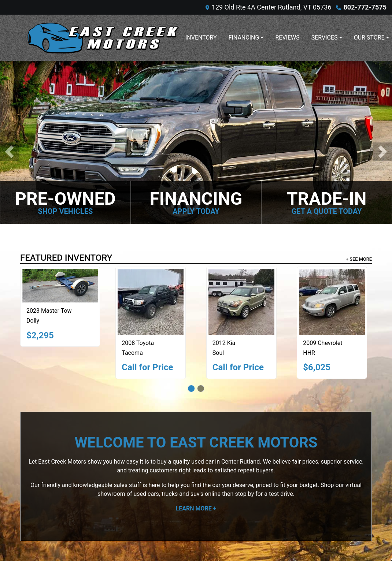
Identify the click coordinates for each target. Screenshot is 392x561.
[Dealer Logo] (103, 38)
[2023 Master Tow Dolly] (60, 286)
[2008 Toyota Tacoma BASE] (151, 302)
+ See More (359, 259)
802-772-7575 (365, 7)
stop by (244, 494)
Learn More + (196, 508)
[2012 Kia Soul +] (241, 302)
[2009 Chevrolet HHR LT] (332, 302)
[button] (9, 152)
